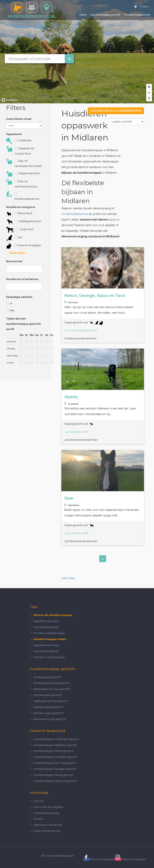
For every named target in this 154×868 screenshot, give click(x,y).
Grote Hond (20, 230)
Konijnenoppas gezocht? (48, 695)
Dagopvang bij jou (23, 174)
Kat (14, 238)
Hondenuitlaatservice (23, 196)
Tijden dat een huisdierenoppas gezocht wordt (23, 324)
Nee (10, 310)
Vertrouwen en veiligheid (48, 807)
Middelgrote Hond (23, 222)
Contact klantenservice (47, 831)
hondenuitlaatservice (75, 214)
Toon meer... (18, 253)
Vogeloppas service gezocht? (51, 701)
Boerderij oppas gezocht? (48, 713)
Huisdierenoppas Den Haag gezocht (55, 763)
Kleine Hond (19, 214)
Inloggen (142, 6)
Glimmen (73, 302)
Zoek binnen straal (19, 119)
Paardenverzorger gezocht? (50, 719)
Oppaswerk (14, 134)
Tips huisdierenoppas (46, 627)
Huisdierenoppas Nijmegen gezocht (55, 769)
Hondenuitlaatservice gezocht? (52, 683)
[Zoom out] (149, 93)
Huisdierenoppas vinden (50, 639)
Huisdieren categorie (21, 207)
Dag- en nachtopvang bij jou (22, 183)
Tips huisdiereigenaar (46, 651)
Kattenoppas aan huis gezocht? (52, 689)
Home (83, 15)
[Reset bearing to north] (149, 98)
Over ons (39, 801)
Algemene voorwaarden (48, 825)
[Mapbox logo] (10, 100)
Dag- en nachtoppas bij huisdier (24, 163)
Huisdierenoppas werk (137, 15)
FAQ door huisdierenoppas (49, 633)
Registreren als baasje (46, 645)
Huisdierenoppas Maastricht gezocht (55, 781)
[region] (77, 52)
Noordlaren (74, 505)
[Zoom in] (149, 87)
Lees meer (68, 578)
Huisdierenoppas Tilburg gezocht (53, 775)
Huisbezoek (19, 141)
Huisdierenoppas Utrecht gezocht (53, 751)
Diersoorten (14, 261)
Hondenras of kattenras (22, 279)
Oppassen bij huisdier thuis (20, 150)
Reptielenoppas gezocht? (48, 707)
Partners (38, 819)
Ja (9, 303)
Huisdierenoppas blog (46, 813)
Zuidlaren (73, 404)
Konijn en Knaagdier (24, 246)
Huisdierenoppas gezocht (105, 15)
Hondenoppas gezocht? (47, 677)
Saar (69, 498)
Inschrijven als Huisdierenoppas (116, 111)
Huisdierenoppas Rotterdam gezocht (55, 745)
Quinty (71, 397)
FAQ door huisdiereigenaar (49, 657)
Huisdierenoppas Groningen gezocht (55, 757)
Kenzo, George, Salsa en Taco (95, 295)
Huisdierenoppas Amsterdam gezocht (56, 739)
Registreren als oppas (46, 621)
